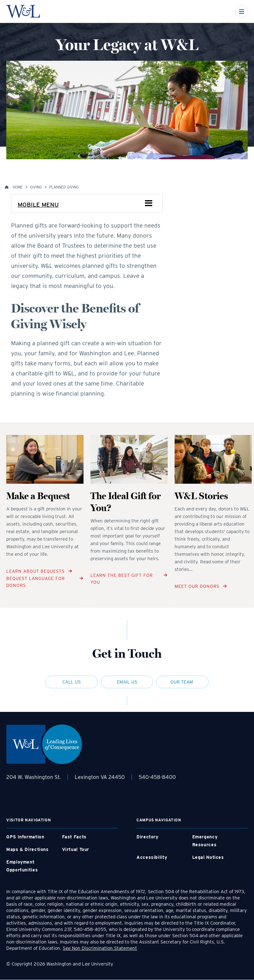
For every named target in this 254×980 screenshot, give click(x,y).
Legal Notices (208, 857)
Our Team (182, 682)
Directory (147, 837)
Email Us (127, 682)
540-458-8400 (157, 777)
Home (18, 187)
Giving (36, 187)
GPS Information (25, 837)
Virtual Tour (76, 849)
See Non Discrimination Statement (100, 948)
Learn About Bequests (35, 571)
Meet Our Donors (197, 586)
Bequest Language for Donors (36, 582)
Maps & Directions (28, 849)
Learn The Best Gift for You (122, 579)
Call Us (72, 682)
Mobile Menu (38, 205)
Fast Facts (74, 837)
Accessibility (152, 857)
